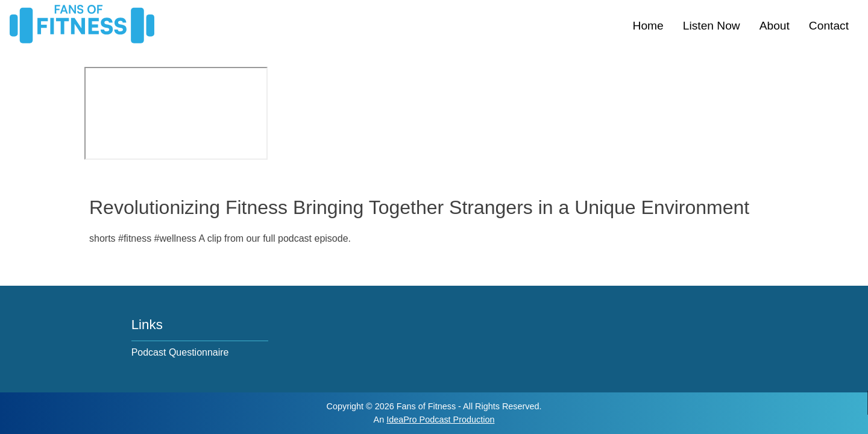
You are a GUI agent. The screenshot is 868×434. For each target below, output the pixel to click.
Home (648, 26)
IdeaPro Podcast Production (440, 420)
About (775, 26)
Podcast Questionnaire (180, 352)
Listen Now (712, 26)
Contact (829, 26)
